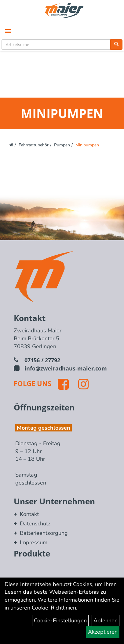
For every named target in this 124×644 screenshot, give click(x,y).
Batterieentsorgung (44, 533)
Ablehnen (106, 621)
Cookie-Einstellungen (60, 621)
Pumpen (62, 145)
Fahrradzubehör (34, 145)
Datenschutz (35, 524)
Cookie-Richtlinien (54, 608)
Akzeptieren (103, 632)
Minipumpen (87, 145)
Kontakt (29, 514)
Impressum (34, 542)
